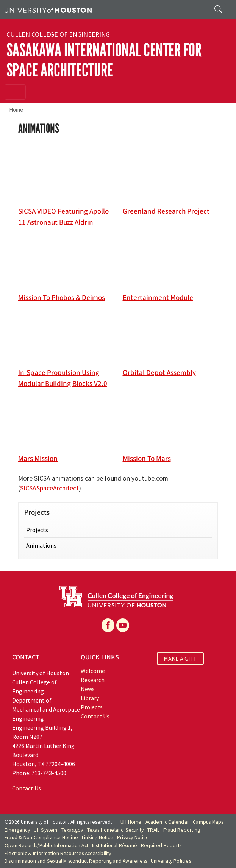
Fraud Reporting (182, 830)
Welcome (93, 671)
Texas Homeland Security (116, 830)
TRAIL (153, 830)
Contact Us (27, 788)
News (88, 689)
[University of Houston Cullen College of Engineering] (116, 596)
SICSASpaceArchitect (49, 488)
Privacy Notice (133, 838)
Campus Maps (208, 822)
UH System (46, 830)
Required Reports (161, 845)
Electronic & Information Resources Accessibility (58, 853)
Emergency (17, 830)
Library (90, 698)
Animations (41, 545)
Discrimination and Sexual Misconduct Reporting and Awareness (76, 861)
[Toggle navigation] (15, 92)
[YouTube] (123, 625)
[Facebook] (108, 625)
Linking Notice (98, 838)
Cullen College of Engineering (58, 34)
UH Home (131, 822)
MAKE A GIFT (180, 658)
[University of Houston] (48, 9)
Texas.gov (72, 830)
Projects (37, 530)
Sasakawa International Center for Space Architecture (104, 60)
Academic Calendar (167, 822)
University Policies (171, 861)
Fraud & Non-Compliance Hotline (41, 838)
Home (16, 110)
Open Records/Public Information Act (46, 845)
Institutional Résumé (115, 845)
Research (93, 680)
